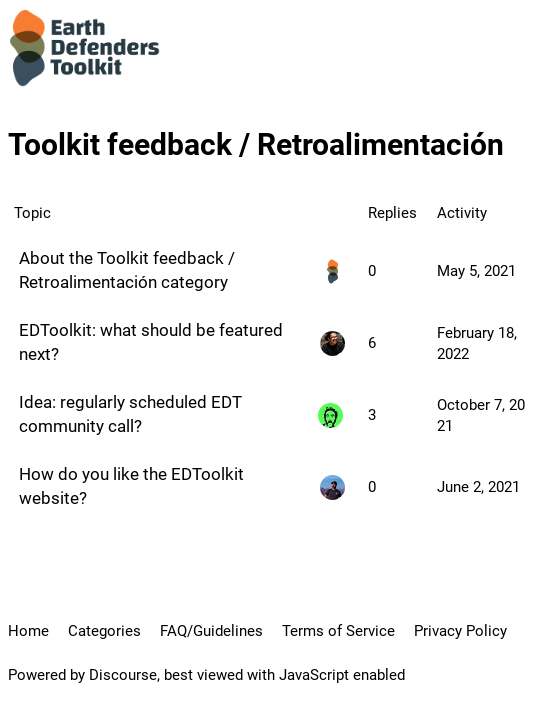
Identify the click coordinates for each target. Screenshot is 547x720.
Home (28, 631)
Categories (104, 631)
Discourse (123, 675)
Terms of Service (338, 631)
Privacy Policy (460, 631)
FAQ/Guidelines (211, 631)
